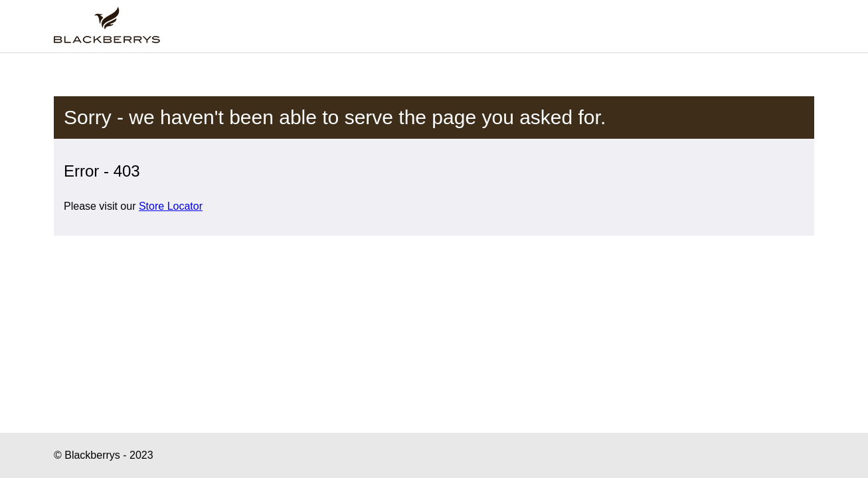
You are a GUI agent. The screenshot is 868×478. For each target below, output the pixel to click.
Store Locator (171, 206)
